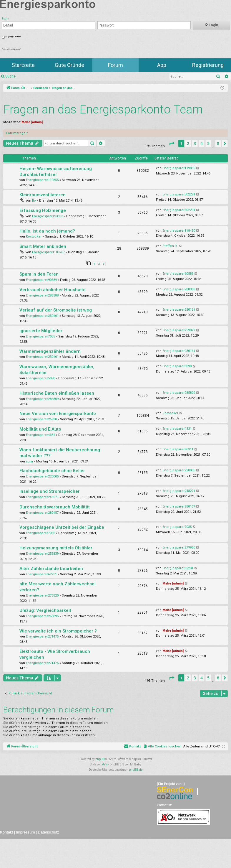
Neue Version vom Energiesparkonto (58, 414)
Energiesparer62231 (41, 574)
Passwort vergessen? (12, 49)
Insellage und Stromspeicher (50, 491)
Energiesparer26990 (41, 419)
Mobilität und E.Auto (40, 429)
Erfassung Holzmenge (43, 210)
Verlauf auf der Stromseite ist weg (56, 310)
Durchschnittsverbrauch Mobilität (55, 507)
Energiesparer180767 (48, 252)
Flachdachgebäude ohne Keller (52, 471)
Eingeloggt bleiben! (13, 37)
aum (29, 461)
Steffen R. (170, 246)
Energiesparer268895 (42, 616)
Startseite (23, 65)
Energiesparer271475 (42, 636)
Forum (115, 65)
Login (211, 25)
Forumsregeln (17, 133)
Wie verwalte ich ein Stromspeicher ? (58, 631)
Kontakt (6, 832)
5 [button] (208, 143)
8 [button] (218, 143)
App (162, 65)
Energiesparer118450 (179, 231)
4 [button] (202, 143)
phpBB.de (136, 770)
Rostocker (34, 237)
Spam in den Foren (39, 274)
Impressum (25, 832)
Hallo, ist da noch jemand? (47, 231)
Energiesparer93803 (48, 216)
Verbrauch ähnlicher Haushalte (53, 290)
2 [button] (188, 143)
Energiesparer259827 (179, 330)
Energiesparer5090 (40, 378)
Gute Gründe (69, 65)
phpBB (100, 759)
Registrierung (208, 65)
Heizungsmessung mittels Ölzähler (56, 548)
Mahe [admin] (32, 122)
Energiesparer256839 (42, 554)
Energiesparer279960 (179, 547)
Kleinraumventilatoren (43, 195)
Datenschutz (49, 832)
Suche (10, 76)
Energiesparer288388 (42, 295)
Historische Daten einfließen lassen (57, 393)
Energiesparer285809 (42, 399)
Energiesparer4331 (40, 435)
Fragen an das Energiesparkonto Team (103, 109)
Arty (105, 764)
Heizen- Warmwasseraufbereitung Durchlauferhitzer (56, 172)
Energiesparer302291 (179, 194)
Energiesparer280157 (42, 513)
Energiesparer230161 (42, 316)
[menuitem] (162, 747)
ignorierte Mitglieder (41, 331)
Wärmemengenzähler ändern (50, 351)
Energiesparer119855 (42, 180)
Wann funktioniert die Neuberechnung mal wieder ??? (60, 453)
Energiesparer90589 (41, 280)
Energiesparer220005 (42, 476)
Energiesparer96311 (178, 449)
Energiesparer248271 (42, 497)
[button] (172, 144)
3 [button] (195, 143)
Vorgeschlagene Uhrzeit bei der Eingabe (62, 527)
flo (34, 201)
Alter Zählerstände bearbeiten (51, 569)
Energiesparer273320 (42, 596)
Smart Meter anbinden (43, 246)
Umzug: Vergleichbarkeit (45, 610)
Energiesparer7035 (40, 336)
